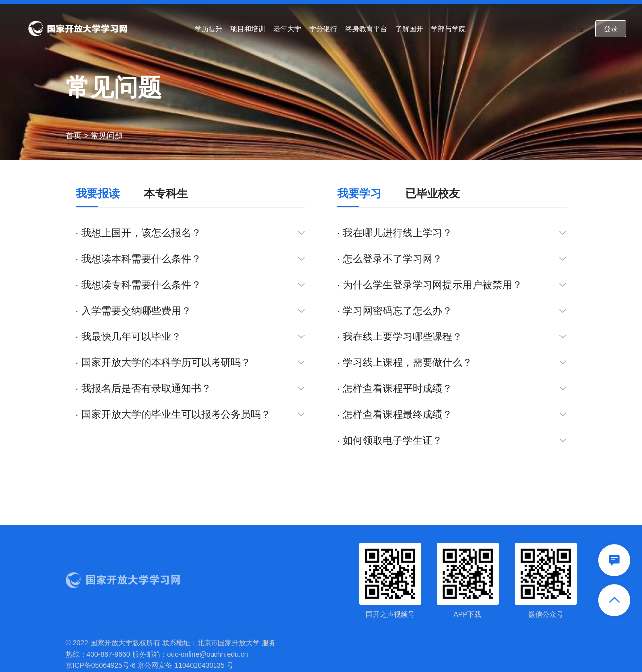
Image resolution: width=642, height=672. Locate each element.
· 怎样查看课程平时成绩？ (452, 389)
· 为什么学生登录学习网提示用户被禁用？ (452, 285)
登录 (611, 29)
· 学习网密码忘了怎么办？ (452, 311)
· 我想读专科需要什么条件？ (191, 285)
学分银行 (323, 29)
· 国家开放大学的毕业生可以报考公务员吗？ (191, 415)
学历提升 (209, 29)
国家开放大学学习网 (78, 29)
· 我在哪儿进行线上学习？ (452, 233)
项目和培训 (248, 29)
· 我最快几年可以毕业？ (191, 337)
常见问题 (502, 29)
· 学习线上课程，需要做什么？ (452, 363)
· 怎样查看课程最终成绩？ (452, 415)
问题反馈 (536, 29)
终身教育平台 (366, 29)
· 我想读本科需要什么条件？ (191, 259)
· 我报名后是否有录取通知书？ (191, 389)
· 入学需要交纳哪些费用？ (191, 311)
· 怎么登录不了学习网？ (452, 259)
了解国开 (409, 29)
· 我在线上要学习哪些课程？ (452, 337)
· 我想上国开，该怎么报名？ (191, 233)
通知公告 (570, 29)
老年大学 (287, 29)
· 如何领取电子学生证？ (452, 440)
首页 (74, 135)
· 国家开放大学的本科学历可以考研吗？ (191, 363)
